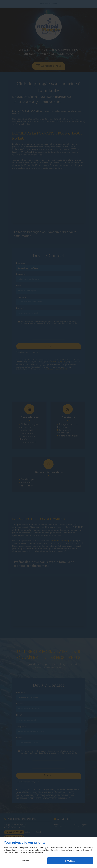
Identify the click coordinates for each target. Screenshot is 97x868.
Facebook (39, 852)
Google (31, 852)
